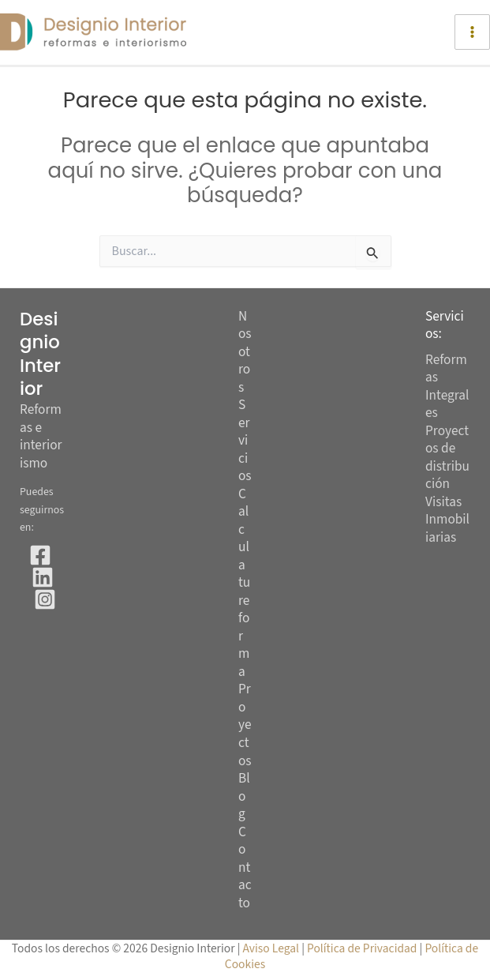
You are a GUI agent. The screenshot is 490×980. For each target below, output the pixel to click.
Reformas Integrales (447, 387)
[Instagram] (45, 599)
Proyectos (245, 725)
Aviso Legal (271, 948)
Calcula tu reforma (244, 584)
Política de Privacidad (363, 948)
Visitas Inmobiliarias (447, 520)
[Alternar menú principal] (472, 32)
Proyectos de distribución (447, 458)
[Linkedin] (43, 577)
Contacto (245, 868)
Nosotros (245, 353)
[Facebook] (40, 555)
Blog (244, 797)
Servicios (245, 441)
